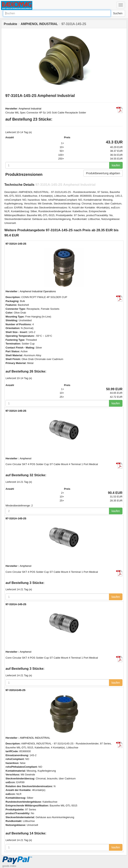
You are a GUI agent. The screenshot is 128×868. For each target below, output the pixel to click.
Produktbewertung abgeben (103, 173)
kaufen (116, 165)
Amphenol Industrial (30, 109)
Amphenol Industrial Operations (38, 291)
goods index (9, 866)
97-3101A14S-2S (15, 690)
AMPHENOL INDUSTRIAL (35, 738)
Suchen (118, 13)
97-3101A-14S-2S (16, 244)
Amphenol (26, 458)
